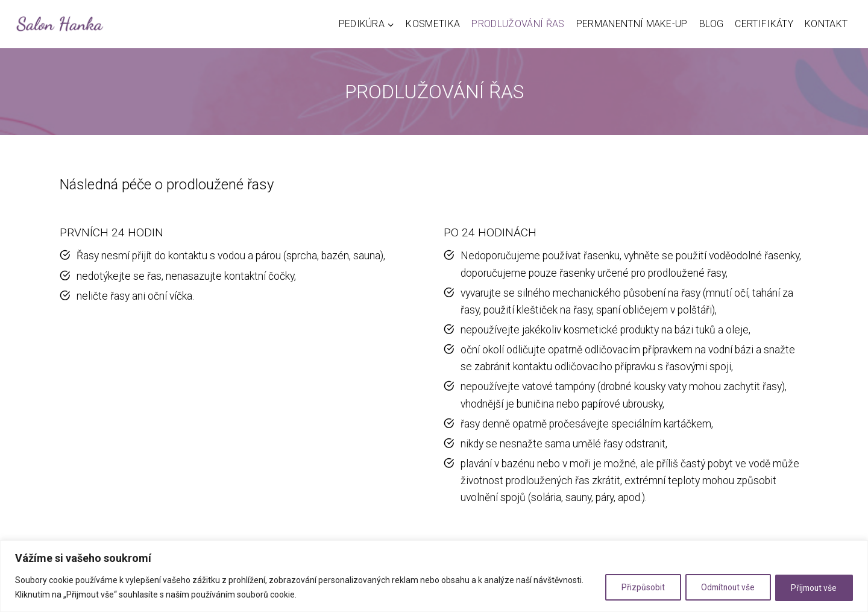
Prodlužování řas (518, 24)
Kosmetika (433, 24)
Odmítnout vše (720, 587)
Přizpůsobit (631, 587)
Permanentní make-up (632, 24)
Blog (711, 24)
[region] (434, 576)
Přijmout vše (812, 587)
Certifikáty (764, 24)
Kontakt (826, 24)
